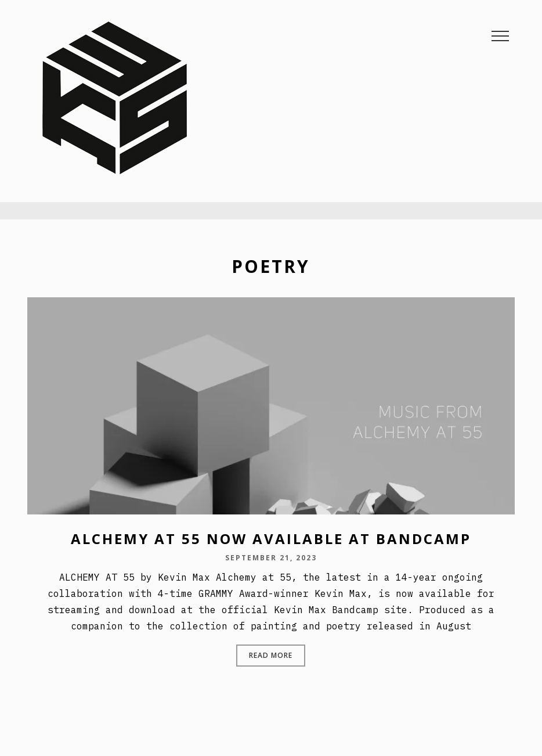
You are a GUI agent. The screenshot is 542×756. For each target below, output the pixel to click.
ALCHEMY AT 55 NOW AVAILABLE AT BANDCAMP (271, 539)
